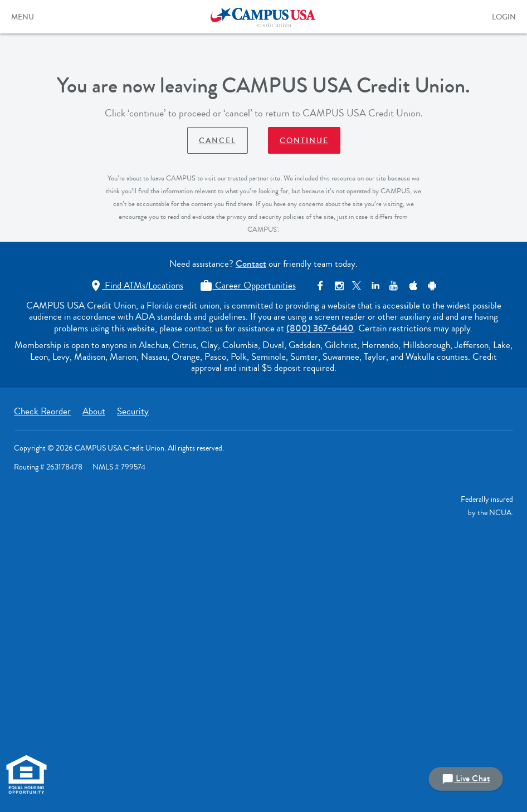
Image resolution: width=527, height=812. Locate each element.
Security (133, 411)
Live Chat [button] (466, 779)
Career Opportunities (248, 285)
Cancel (218, 141)
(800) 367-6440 (320, 328)
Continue (304, 141)
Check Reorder (42, 411)
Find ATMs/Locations (136, 285)
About (94, 411)
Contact (251, 264)
